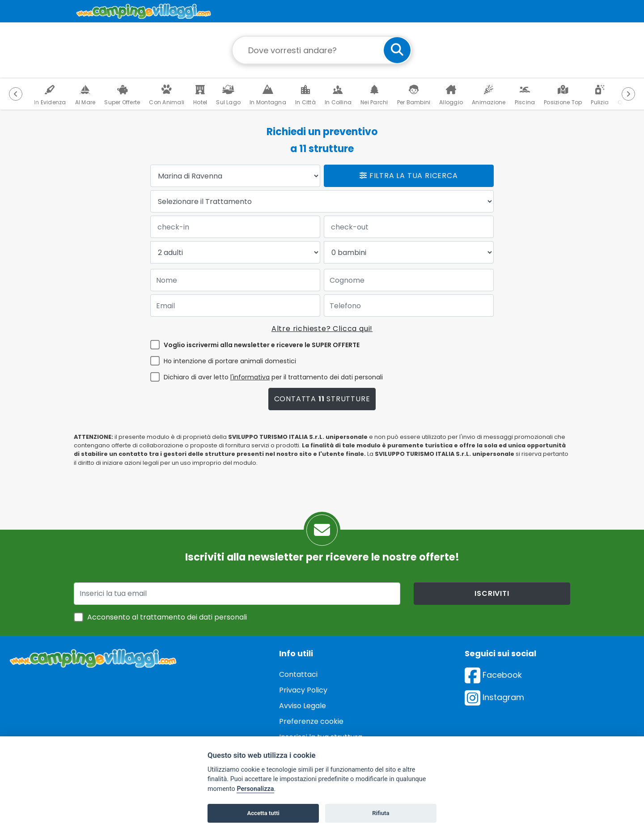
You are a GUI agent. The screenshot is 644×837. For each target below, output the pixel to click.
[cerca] (397, 50)
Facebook (493, 675)
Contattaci (298, 674)
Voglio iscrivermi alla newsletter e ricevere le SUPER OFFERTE (262, 345)
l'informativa (250, 377)
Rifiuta (381, 813)
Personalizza (255, 789)
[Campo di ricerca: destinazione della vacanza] (322, 50)
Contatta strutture (322, 399)
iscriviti (492, 593)
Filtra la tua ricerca (409, 176)
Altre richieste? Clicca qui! (322, 329)
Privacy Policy (303, 690)
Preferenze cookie (311, 721)
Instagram (494, 697)
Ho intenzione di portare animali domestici (230, 361)
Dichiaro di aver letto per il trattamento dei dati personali (273, 377)
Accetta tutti (263, 813)
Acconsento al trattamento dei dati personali (167, 617)
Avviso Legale (303, 706)
